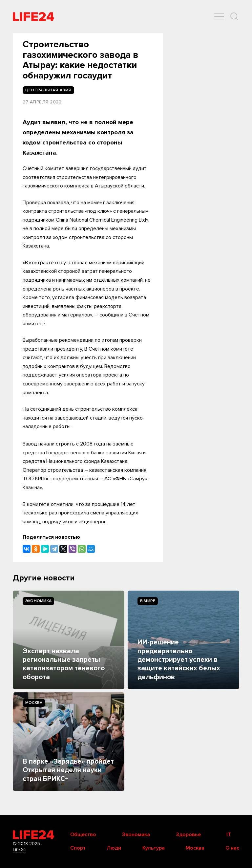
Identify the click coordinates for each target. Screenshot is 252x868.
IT (229, 835)
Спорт (78, 848)
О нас (232, 848)
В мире (148, 601)
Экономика (38, 601)
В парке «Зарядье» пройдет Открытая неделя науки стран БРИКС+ (68, 770)
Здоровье (188, 835)
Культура (154, 848)
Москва (34, 703)
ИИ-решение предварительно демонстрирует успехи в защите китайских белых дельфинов (179, 660)
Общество (83, 835)
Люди (114, 848)
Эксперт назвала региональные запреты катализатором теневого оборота (64, 664)
